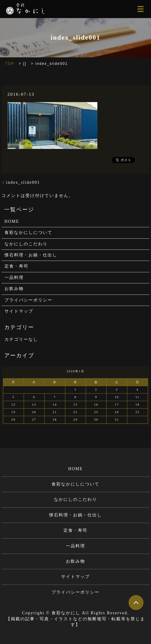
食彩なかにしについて (28, 233)
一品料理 (14, 278)
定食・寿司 (16, 266)
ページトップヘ (136, 603)
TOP (10, 64)
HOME (12, 221)
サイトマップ (19, 311)
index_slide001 (23, 182)
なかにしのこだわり (26, 244)
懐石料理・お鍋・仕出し (31, 255)
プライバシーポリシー (28, 300)
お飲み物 (14, 289)
